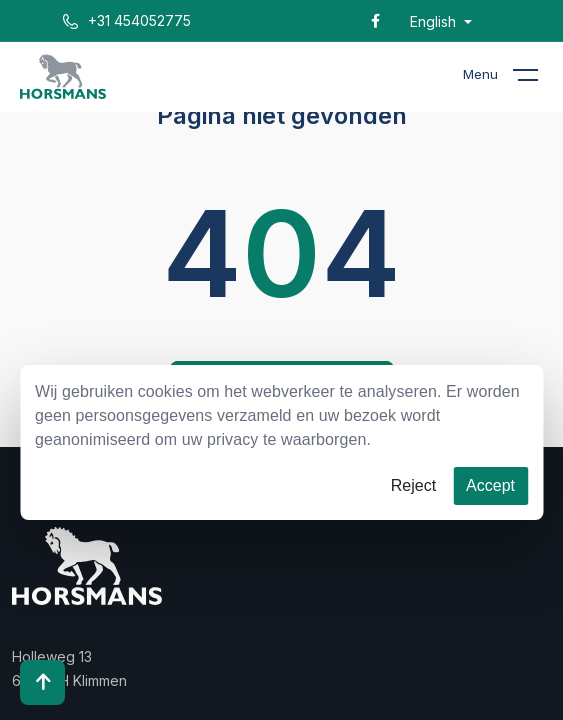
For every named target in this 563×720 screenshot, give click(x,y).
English (435, 22)
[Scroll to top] (42, 682)
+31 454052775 (127, 20)
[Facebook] (375, 20)
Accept (490, 485)
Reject (413, 485)
